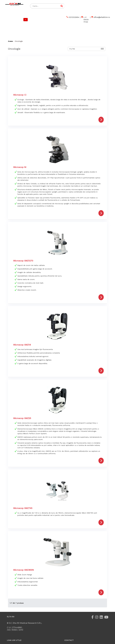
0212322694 (73, 20)
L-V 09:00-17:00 (85, 20)
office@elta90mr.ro (101, 20)
